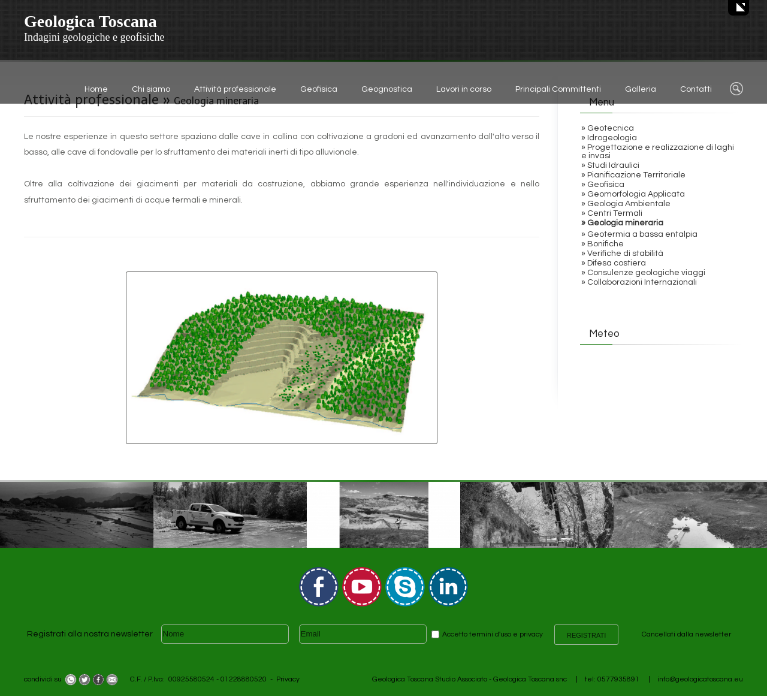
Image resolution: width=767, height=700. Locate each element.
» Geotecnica (608, 128)
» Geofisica (603, 185)
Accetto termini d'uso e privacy (493, 634)
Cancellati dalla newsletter (686, 634)
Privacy (288, 679)
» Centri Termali (612, 213)
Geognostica (387, 89)
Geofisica (319, 89)
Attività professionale (235, 89)
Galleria (641, 89)
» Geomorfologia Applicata (633, 194)
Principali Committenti (558, 89)
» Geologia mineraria (622, 223)
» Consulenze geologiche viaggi (643, 273)
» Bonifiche (603, 244)
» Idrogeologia (609, 138)
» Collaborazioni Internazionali (639, 282)
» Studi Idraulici (610, 165)
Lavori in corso (464, 89)
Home (96, 89)
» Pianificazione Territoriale (633, 175)
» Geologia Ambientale (626, 204)
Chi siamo (151, 89)
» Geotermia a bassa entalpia (639, 234)
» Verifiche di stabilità (622, 254)
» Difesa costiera (614, 263)
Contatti (696, 89)
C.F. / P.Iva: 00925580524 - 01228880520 (198, 679)
